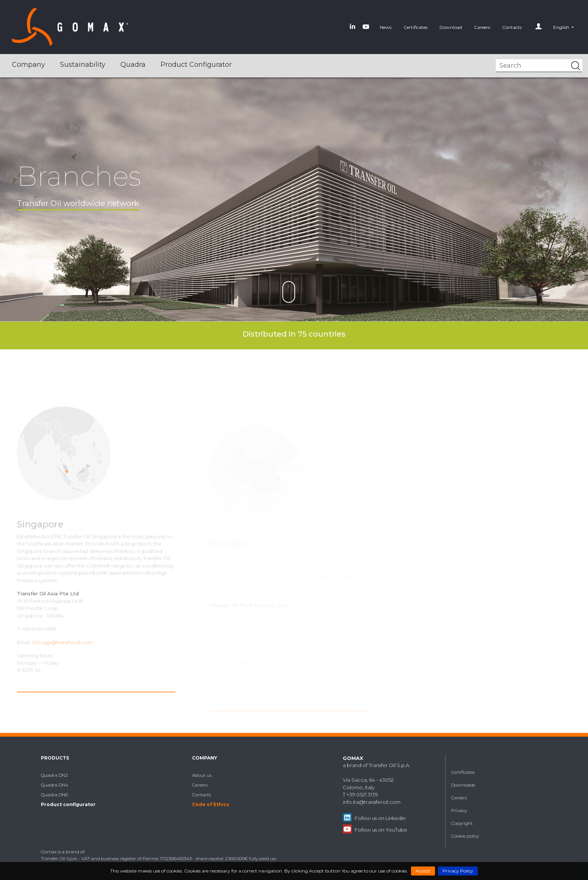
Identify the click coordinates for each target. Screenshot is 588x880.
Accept (423, 871)
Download (451, 27)
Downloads (463, 785)
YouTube (396, 830)
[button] (563, 27)
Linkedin (396, 818)
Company (28, 65)
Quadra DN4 (55, 785)
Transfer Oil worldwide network (78, 203)
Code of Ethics (211, 804)
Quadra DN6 (54, 795)
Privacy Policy (458, 871)
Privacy (459, 810)
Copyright (462, 823)
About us (202, 775)
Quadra (133, 65)
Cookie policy (465, 836)
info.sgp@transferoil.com (62, 652)
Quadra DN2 (54, 775)
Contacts (512, 27)
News (386, 27)
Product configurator (196, 65)
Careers (482, 27)
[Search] (539, 66)
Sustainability (83, 65)
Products (55, 758)
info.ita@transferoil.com (372, 802)
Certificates (415, 27)
